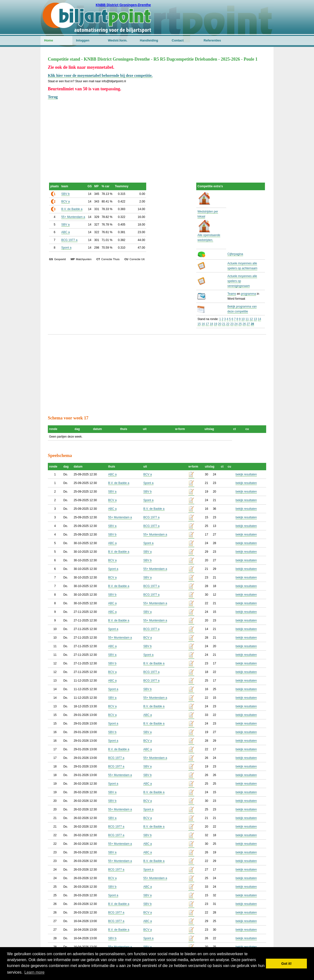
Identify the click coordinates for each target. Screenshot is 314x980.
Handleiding (149, 40)
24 (236, 324)
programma (248, 294)
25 (240, 324)
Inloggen (83, 40)
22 (228, 324)
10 (243, 319)
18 (211, 324)
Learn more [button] (35, 972)
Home (49, 40)
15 (199, 324)
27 (248, 324)
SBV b (65, 194)
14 (259, 319)
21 (224, 324)
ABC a (66, 232)
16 (203, 324)
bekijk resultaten (246, 474)
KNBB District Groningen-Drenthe (123, 5)
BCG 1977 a (69, 240)
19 (216, 324)
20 (220, 324)
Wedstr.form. (118, 40)
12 (251, 319)
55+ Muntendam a (73, 217)
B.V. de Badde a (72, 209)
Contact (178, 40)
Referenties (212, 40)
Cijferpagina (235, 254)
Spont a (66, 248)
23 (232, 324)
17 (207, 324)
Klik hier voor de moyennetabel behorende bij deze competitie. (100, 75)
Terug (53, 97)
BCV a (66, 201)
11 (247, 319)
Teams (232, 294)
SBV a (65, 225)
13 (255, 319)
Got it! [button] (287, 964)
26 (244, 324)
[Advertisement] (157, 134)
